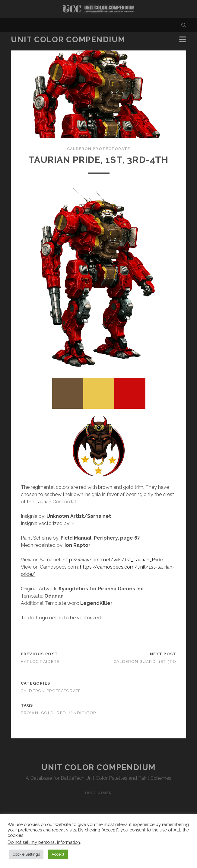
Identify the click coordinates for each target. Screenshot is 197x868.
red (61, 713)
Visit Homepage (98, 9)
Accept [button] (58, 854)
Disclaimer (98, 793)
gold (48, 713)
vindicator (83, 713)
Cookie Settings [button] (26, 854)
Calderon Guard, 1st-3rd (145, 661)
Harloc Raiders (40, 661)
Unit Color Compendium (68, 40)
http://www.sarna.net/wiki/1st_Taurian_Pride (113, 560)
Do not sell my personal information (44, 842)
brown (30, 713)
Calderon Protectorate (98, 149)
